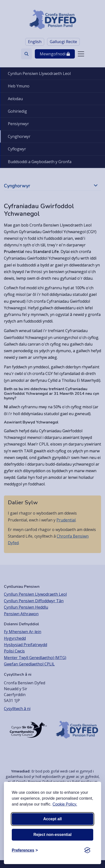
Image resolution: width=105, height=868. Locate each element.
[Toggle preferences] (25, 850)
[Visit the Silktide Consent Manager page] (87, 850)
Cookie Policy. (65, 804)
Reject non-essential (52, 835)
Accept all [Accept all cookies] (52, 819)
